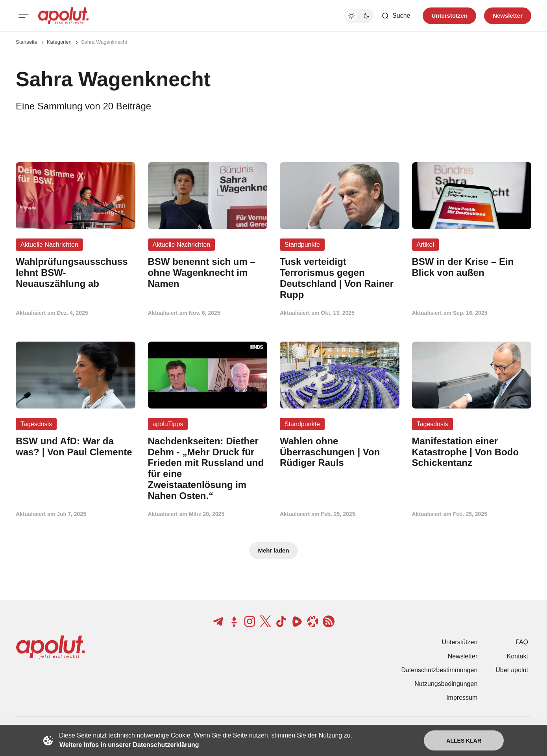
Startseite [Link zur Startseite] (27, 42)
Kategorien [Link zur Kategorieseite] (59, 42)
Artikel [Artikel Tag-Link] (425, 245)
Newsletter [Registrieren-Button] (508, 16)
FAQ (522, 642)
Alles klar (464, 741)
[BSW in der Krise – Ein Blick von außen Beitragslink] (472, 267)
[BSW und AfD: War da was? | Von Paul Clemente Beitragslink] (76, 447)
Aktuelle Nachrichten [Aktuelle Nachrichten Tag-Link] (49, 245)
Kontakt (517, 656)
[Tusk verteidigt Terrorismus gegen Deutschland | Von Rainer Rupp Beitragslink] (340, 278)
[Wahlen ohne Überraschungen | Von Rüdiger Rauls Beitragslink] (340, 452)
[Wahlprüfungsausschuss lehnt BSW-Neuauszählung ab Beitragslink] (76, 273)
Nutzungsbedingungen (446, 684)
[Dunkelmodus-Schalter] (359, 16)
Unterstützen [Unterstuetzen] (449, 16)
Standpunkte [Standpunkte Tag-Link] (302, 245)
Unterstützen (460, 642)
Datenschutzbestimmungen (439, 670)
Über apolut (512, 670)
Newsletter (463, 656)
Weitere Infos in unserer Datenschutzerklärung (129, 745)
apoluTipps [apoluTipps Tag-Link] (168, 424)
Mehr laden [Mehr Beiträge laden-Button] (273, 550)
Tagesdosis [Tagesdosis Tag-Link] (36, 424)
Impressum (462, 698)
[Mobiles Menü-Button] (24, 16)
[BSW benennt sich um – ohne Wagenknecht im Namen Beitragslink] (208, 273)
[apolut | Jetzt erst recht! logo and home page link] (63, 16)
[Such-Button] (396, 16)
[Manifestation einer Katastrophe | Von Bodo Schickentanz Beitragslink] (472, 452)
